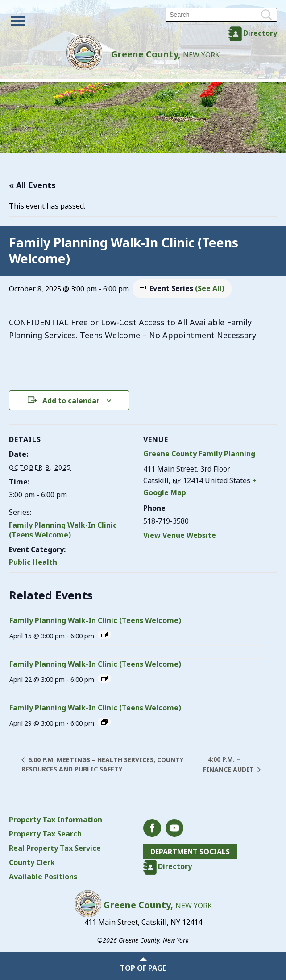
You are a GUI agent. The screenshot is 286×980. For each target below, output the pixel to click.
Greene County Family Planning (199, 454)
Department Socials (191, 852)
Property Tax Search (45, 834)
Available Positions (43, 877)
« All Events (32, 185)
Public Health (33, 562)
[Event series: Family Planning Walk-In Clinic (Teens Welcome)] (104, 635)
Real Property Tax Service (55, 848)
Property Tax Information (56, 820)
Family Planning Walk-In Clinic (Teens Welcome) (63, 530)
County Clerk (32, 862)
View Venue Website (180, 535)
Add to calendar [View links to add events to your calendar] (71, 401)
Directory (260, 33)
